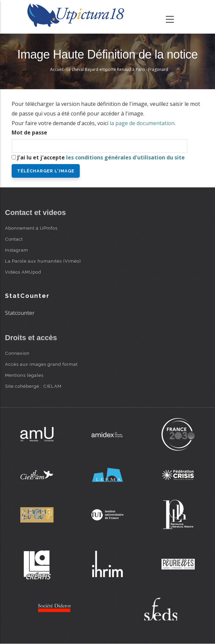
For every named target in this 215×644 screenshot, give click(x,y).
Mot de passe (29, 132)
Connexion (17, 353)
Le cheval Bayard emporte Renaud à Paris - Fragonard (117, 69)
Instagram (17, 250)
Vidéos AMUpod (23, 272)
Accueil (57, 69)
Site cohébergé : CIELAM (33, 386)
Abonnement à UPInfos (31, 228)
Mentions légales (24, 375)
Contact (14, 239)
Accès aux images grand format (41, 364)
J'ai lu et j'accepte (101, 157)
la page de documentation (142, 123)
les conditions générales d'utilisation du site (125, 157)
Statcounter (20, 313)
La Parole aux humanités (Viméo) (43, 261)
